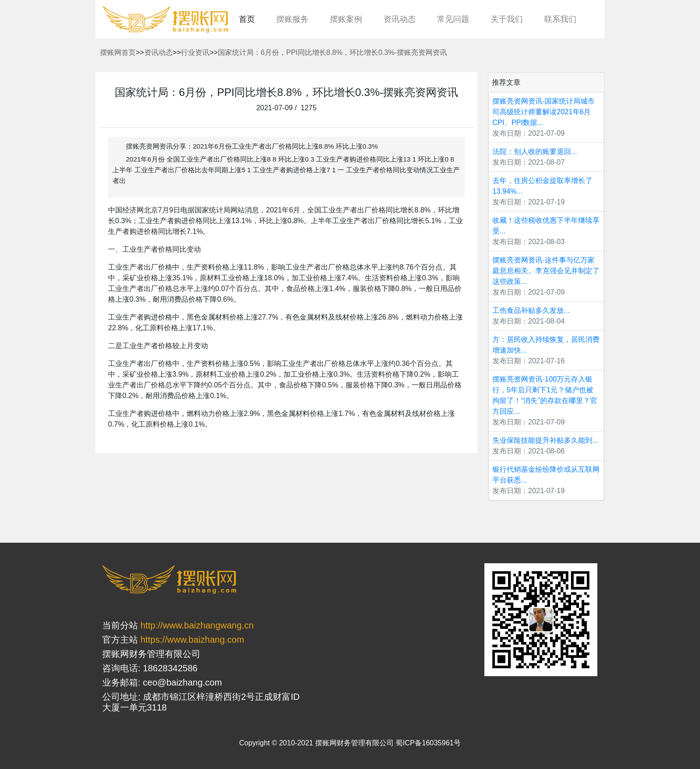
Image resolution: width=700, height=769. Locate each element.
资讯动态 (400, 19)
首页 (247, 19)
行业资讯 (195, 52)
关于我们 (507, 19)
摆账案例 (346, 19)
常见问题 (453, 19)
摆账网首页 (118, 52)
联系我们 (560, 19)
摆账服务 (292, 19)
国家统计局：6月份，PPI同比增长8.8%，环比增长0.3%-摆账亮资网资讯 (332, 52)
